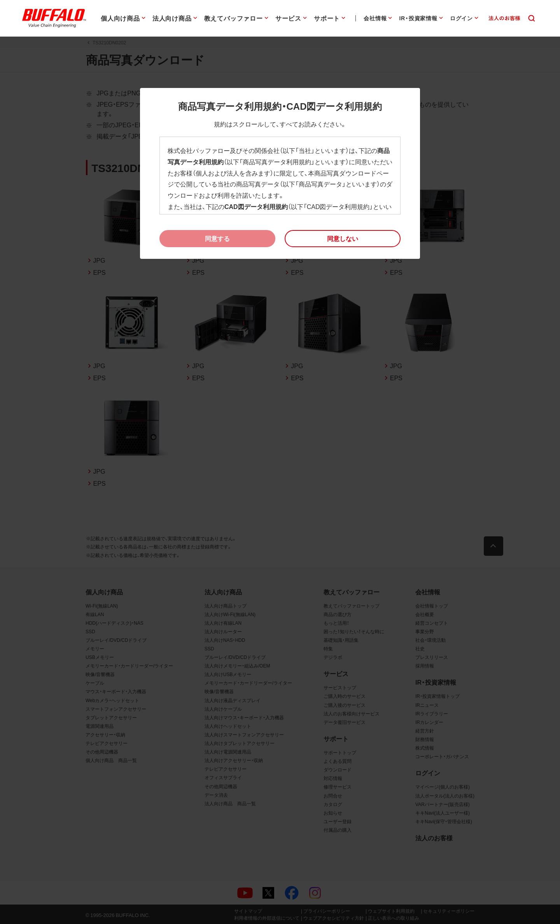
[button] (343, 239)
